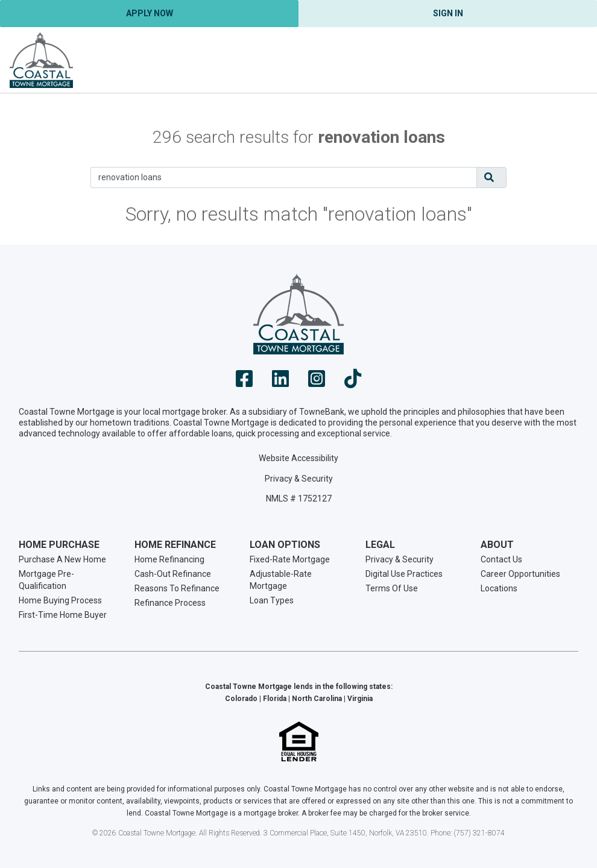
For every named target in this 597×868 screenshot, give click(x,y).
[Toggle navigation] (573, 60)
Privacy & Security (299, 479)
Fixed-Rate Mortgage (290, 559)
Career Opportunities (520, 574)
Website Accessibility (298, 458)
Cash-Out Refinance (173, 574)
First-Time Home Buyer (63, 615)
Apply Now (150, 13)
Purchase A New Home (62, 559)
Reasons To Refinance (177, 588)
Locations (499, 588)
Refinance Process (170, 603)
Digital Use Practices (404, 574)
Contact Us (501, 559)
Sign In (448, 13)
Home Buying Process (60, 600)
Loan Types (272, 600)
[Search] (284, 178)
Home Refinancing (169, 559)
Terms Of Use (392, 588)
